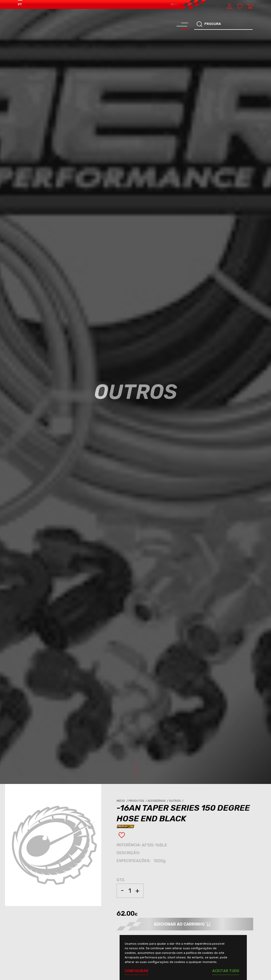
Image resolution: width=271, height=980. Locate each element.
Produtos (138, 801)
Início (123, 801)
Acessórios (158, 801)
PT (20, 4)
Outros (177, 801)
